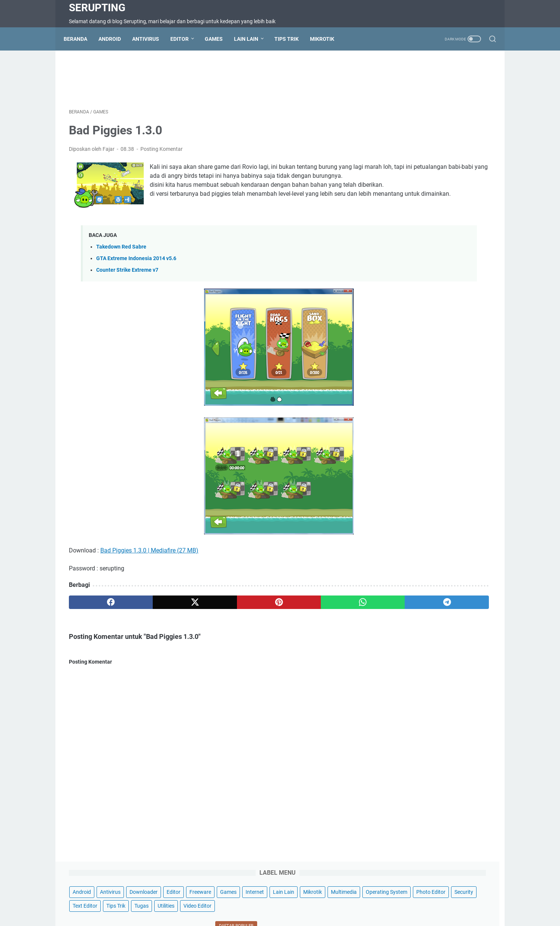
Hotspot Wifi (415, 899)
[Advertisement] (210, 81)
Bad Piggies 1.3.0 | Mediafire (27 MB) (149, 572)
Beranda (81, 39)
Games (219, 39)
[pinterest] (210, 624)
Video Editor (422, 155)
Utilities (391, 155)
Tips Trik (292, 39)
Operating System (403, 128)
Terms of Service (238, 899)
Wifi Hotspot (378, 899)
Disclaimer (276, 899)
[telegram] (324, 624)
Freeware (416, 100)
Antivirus (151, 39)
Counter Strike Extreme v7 (127, 291)
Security (392, 141)
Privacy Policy (311, 899)
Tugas (479, 141)
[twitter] (154, 624)
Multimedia (454, 114)
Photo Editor (448, 128)
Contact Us (172, 899)
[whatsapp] (267, 624)
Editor (185, 39)
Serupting (97, 8)
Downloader (454, 86)
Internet (471, 100)
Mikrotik (327, 39)
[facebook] (97, 624)
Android (115, 39)
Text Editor (423, 141)
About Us (346, 899)
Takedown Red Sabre (121, 268)
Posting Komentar (162, 154)
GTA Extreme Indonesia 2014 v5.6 (136, 280)
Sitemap (202, 899)
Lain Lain (251, 39)
